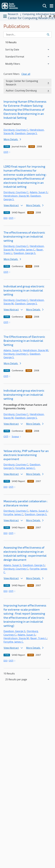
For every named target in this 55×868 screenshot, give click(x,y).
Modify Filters (17, 64)
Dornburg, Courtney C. (16, 130)
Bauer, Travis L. (39, 638)
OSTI (7, 152)
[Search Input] (27, 35)
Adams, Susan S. (39, 192)
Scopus (16, 436)
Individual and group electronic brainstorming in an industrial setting (24, 290)
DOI (5, 218)
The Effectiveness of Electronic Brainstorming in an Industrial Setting (24, 341)
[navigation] (27, 679)
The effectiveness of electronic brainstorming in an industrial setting (24, 236)
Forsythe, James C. (25, 250)
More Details (12, 139)
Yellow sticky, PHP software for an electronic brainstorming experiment (26, 455)
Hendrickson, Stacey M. (16, 196)
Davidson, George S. (26, 133)
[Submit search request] (48, 35)
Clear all (26, 74)
